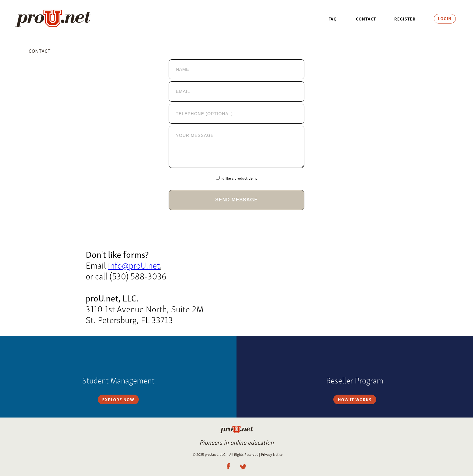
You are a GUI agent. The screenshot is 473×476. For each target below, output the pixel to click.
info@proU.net (134, 265)
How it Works (355, 377)
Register (405, 19)
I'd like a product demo (239, 178)
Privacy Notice (272, 454)
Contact (366, 19)
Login (445, 18)
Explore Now (118, 377)
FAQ (333, 19)
